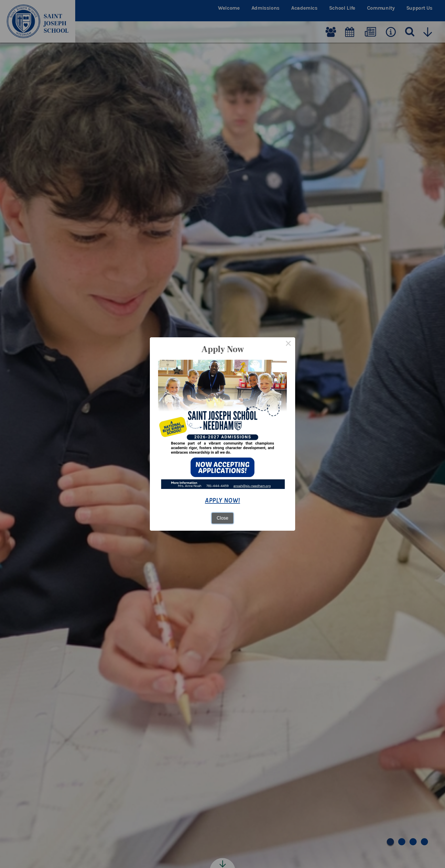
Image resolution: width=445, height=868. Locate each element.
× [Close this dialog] (288, 344)
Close (223, 518)
